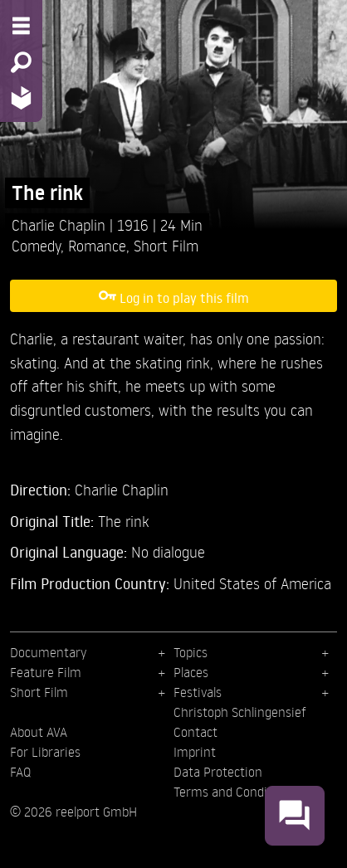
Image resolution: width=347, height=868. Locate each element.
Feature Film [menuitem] (46, 672)
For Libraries (45, 752)
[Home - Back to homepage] (21, 98)
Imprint (195, 752)
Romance (97, 245)
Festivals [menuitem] (198, 692)
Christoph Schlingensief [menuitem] (240, 712)
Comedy (36, 245)
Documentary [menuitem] (48, 652)
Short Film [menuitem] (39, 692)
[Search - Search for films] (21, 62)
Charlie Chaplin (61, 224)
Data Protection (218, 772)
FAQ (20, 772)
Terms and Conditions (235, 792)
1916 (135, 224)
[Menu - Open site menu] (21, 26)
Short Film (166, 245)
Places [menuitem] (191, 672)
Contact (195, 732)
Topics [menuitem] (191, 652)
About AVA (39, 732)
